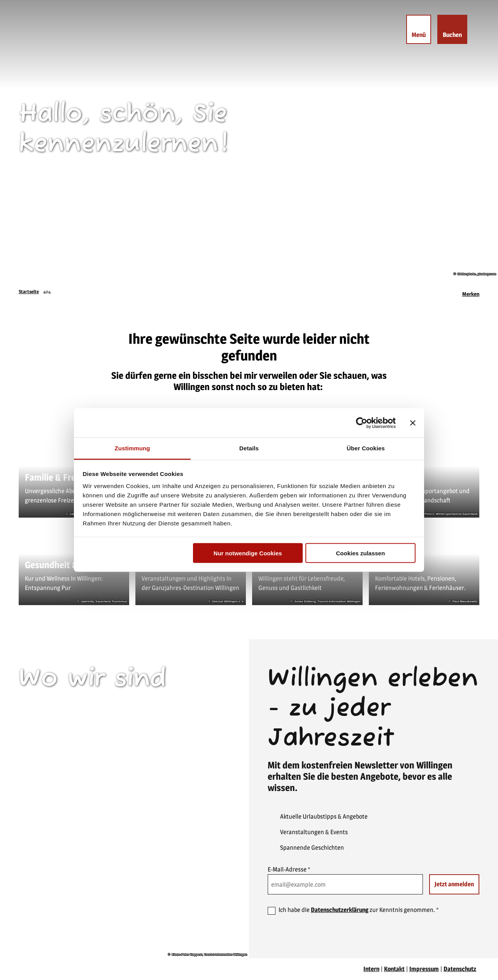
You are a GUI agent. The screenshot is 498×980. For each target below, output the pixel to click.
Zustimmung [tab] (132, 448)
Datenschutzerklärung (340, 910)
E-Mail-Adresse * (289, 869)
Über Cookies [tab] (366, 448)
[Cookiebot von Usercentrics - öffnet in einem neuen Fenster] (362, 423)
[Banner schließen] (413, 423)
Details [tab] (249, 448)
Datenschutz (460, 969)
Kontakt (394, 969)
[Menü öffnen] (418, 30)
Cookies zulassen (360, 553)
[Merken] (471, 292)
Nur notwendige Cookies (248, 553)
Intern (371, 969)
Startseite (29, 291)
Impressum (424, 969)
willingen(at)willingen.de (63, 792)
